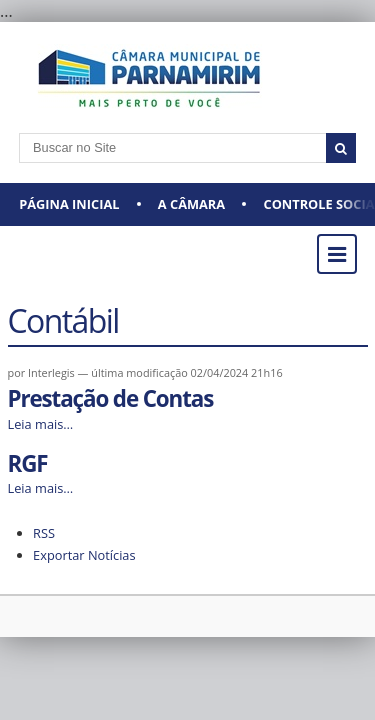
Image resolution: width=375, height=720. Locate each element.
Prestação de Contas (111, 398)
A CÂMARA (191, 204)
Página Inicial (69, 204)
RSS (44, 533)
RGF (28, 463)
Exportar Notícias (84, 555)
